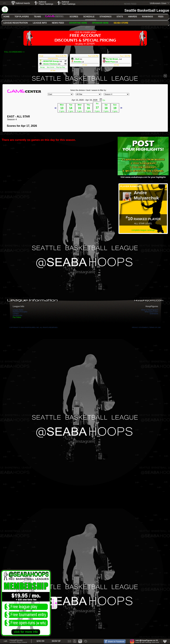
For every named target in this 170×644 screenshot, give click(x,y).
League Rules (18, 310)
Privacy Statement (140, 327)
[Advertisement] (143, 259)
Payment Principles (20, 312)
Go (104, 100)
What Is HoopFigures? (150, 310)
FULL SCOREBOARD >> (14, 52)
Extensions (154, 314)
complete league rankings (143, 230)
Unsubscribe (18, 315)
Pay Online (17, 317)
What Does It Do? (151, 312)
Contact (16, 314)
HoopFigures (152, 306)
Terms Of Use (155, 327)
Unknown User (158, 3)
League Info (18, 306)
